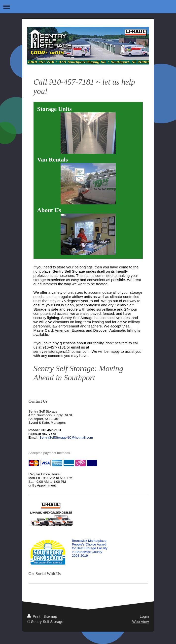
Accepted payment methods (49, 453)
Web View (141, 622)
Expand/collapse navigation (88, 7)
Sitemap (50, 616)
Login (144, 616)
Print (34, 616)
